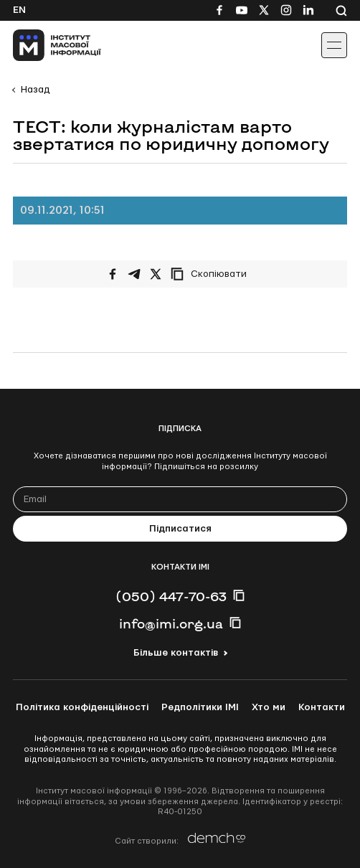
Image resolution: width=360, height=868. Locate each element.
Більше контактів (176, 653)
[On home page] (43, 45)
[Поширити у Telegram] (134, 274)
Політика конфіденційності (82, 707)
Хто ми (269, 707)
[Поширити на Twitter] (156, 274)
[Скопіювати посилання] (212, 274)
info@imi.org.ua (171, 623)
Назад (35, 90)
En (19, 10)
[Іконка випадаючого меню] (334, 45)
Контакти (322, 707)
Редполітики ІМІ (200, 707)
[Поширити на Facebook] (113, 274)
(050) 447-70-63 (171, 596)
